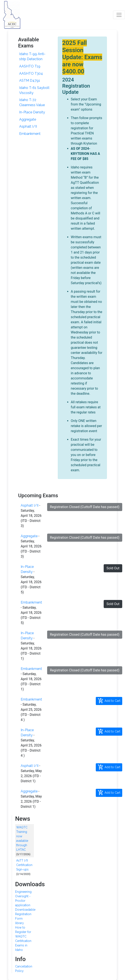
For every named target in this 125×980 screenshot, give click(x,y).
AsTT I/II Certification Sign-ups (24, 865)
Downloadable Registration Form (25, 914)
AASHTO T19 (30, 66)
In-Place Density (32, 112)
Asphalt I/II (28, 126)
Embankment (30, 134)
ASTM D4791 (30, 80)
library (20, 923)
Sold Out (113, 568)
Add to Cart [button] (109, 701)
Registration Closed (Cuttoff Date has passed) (85, 507)
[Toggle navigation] (119, 15)
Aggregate (28, 119)
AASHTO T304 (31, 73)
